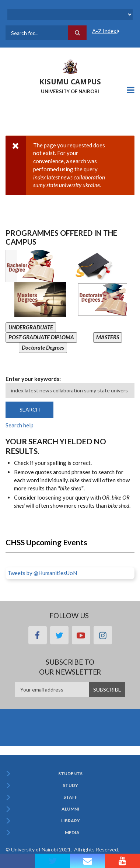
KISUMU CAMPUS (70, 82)
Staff (70, 797)
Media (72, 833)
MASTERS (108, 337)
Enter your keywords (32, 379)
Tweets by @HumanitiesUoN (42, 573)
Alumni (70, 809)
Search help (20, 425)
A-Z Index (106, 31)
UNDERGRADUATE (31, 327)
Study (70, 785)
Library (71, 821)
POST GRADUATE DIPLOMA (41, 337)
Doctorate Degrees (43, 347)
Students (70, 774)
